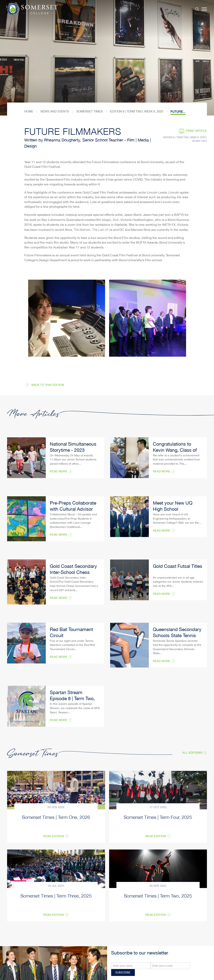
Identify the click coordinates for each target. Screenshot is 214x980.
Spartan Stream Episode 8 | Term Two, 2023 (72, 699)
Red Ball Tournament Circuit (71, 633)
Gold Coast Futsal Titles (178, 567)
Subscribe (123, 973)
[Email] (170, 966)
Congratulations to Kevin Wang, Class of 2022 (175, 451)
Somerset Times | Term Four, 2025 (158, 817)
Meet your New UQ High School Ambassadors (173, 510)
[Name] (131, 966)
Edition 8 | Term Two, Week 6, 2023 (137, 112)
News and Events (55, 112)
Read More (59, 472)
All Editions (192, 753)
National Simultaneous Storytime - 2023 (73, 448)
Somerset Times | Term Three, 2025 (56, 896)
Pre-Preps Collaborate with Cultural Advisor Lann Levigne (73, 510)
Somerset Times (89, 112)
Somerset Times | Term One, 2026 (56, 817)
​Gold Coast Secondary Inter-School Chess (73, 570)
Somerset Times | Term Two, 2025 (158, 896)
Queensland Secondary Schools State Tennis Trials (177, 636)
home (29, 112)
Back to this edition (48, 385)
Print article (196, 131)
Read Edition (54, 836)
